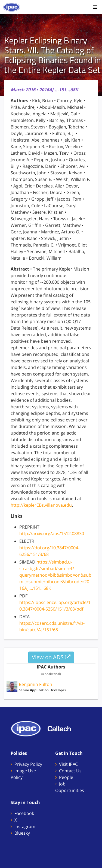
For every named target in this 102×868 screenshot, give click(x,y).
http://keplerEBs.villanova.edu (41, 505)
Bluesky (22, 833)
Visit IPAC (68, 764)
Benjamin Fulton (35, 684)
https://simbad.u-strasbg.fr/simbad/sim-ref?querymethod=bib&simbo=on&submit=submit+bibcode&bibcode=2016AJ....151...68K (55, 575)
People (66, 777)
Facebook (24, 813)
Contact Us (70, 771)
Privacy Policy (28, 764)
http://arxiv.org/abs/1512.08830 (52, 533)
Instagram (25, 826)
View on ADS (51, 657)
